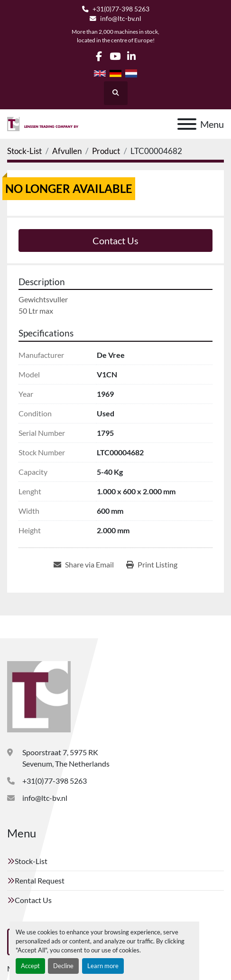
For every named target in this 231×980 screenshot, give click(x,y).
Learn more (103, 966)
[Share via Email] (84, 565)
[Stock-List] (24, 151)
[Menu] (187, 124)
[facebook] (99, 56)
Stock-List (31, 861)
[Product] (106, 151)
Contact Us (115, 240)
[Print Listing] (152, 565)
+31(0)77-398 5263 (121, 9)
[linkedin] (132, 56)
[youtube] (115, 56)
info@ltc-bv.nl (121, 19)
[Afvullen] (67, 151)
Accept (30, 966)
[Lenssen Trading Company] (39, 696)
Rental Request (40, 880)
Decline (63, 966)
